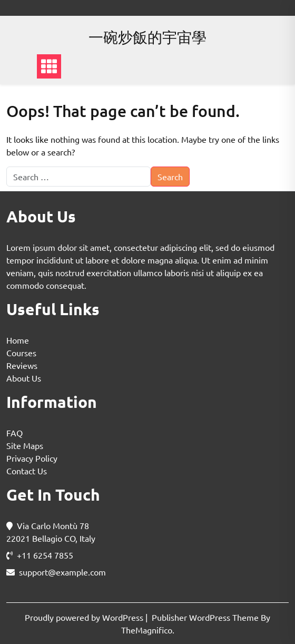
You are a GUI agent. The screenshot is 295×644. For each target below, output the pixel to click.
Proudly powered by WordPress (85, 617)
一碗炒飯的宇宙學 (147, 37)
